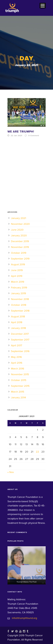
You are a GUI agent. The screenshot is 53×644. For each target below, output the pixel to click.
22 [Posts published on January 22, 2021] (37, 452)
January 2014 (18, 397)
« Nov (11, 472)
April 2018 (17, 322)
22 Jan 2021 (16, 136)
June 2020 (17, 230)
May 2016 (16, 357)
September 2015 (20, 386)
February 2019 (19, 288)
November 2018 (20, 299)
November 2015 (20, 374)
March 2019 (18, 282)
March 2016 (18, 369)
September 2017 (20, 340)
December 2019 (20, 241)
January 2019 (19, 293)
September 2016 (20, 351)
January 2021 (19, 218)
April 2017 (17, 345)
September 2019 (20, 259)
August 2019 (18, 264)
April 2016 (17, 363)
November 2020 (20, 224)
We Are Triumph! (21, 132)
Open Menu (43, 6)
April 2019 (17, 276)
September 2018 (20, 311)
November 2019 (20, 247)
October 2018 (19, 305)
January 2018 (18, 328)
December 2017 (20, 334)
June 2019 (17, 270)
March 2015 (18, 392)
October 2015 (19, 380)
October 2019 (19, 253)
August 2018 (18, 316)
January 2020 (19, 236)
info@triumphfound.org (24, 618)
